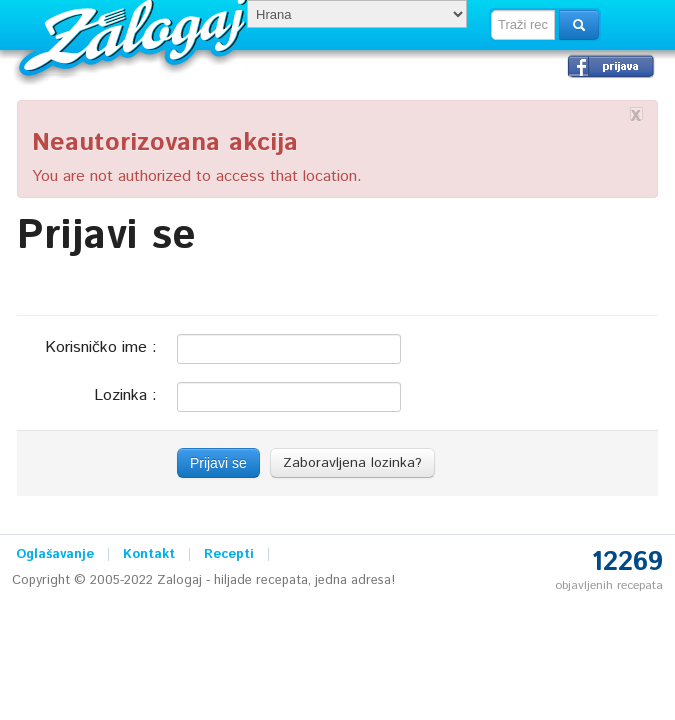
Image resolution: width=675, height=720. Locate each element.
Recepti (229, 554)
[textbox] (523, 25)
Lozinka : (125, 394)
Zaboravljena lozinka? (352, 463)
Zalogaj (135, 35)
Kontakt (149, 554)
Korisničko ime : (101, 346)
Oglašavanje (55, 554)
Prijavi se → (611, 66)
